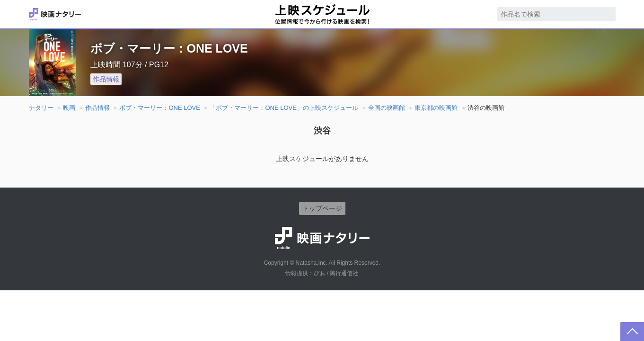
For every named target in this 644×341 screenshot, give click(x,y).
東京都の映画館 (436, 108)
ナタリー (41, 108)
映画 (69, 108)
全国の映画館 (387, 108)
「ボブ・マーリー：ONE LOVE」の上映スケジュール (284, 108)
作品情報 (106, 79)
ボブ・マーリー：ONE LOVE (159, 108)
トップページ (322, 208)
